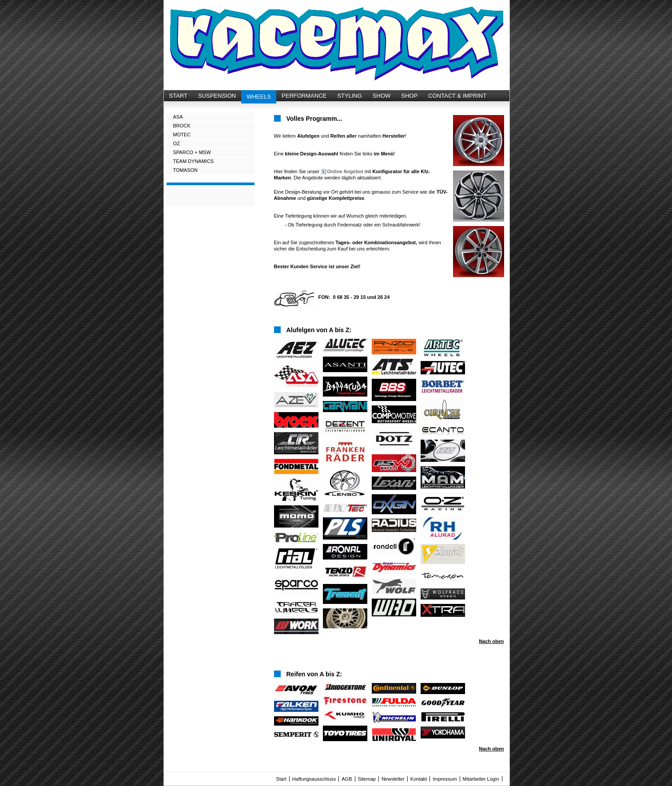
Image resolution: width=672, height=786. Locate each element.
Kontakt (419, 779)
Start (281, 779)
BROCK (182, 126)
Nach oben (491, 641)
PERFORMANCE (304, 96)
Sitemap (367, 779)
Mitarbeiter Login (481, 779)
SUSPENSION (217, 96)
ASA (178, 117)
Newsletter (393, 779)
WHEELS (259, 97)
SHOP (409, 96)
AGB (347, 779)
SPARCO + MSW (192, 152)
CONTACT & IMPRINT (457, 96)
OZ (177, 143)
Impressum (445, 779)
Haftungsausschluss (314, 779)
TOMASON (185, 170)
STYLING (350, 96)
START (178, 96)
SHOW (382, 96)
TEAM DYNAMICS (194, 161)
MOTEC (182, 135)
